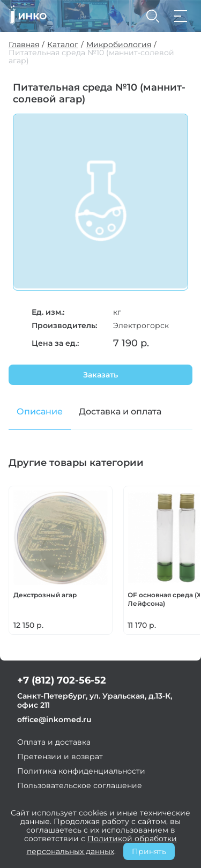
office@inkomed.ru (54, 719)
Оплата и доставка (54, 742)
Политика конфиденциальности (81, 771)
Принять (149, 851)
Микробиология (119, 45)
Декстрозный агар (45, 595)
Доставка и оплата (120, 411)
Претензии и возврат (60, 756)
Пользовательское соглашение (80, 785)
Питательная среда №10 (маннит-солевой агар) (91, 57)
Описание (40, 411)
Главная (24, 45)
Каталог (63, 45)
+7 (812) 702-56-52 (62, 680)
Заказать (100, 375)
